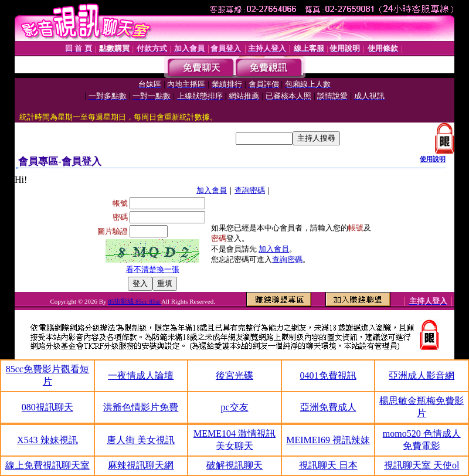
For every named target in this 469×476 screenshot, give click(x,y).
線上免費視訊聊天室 (47, 465)
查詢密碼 (250, 190)
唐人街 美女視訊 (141, 440)
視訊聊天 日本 (328, 465)
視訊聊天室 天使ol (422, 465)
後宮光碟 (235, 375)
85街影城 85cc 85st (135, 301)
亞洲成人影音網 (422, 375)
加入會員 (212, 190)
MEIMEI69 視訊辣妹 (328, 440)
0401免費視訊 (328, 375)
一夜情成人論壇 (141, 375)
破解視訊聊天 (235, 465)
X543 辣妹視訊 (47, 440)
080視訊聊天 (47, 407)
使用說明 (433, 159)
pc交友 (234, 407)
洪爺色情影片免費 (141, 407)
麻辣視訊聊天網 (141, 465)
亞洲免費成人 (328, 407)
